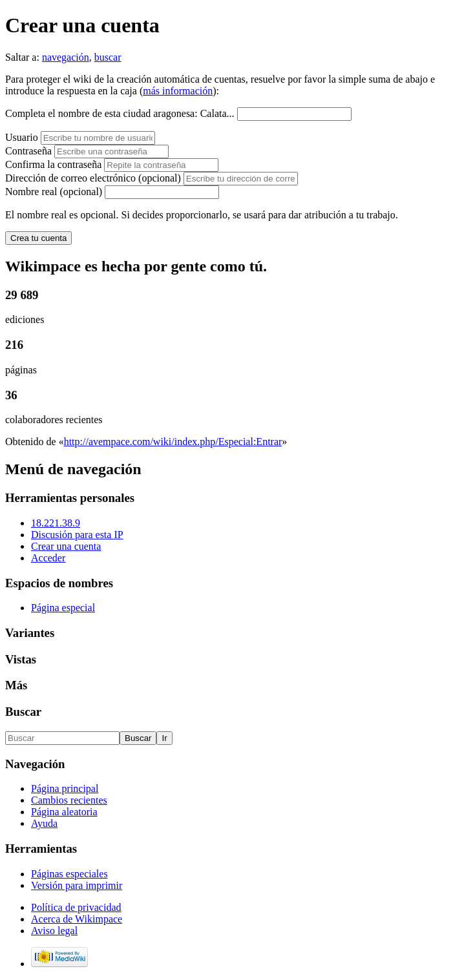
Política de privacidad (76, 907)
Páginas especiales (69, 874)
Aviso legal (54, 931)
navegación (66, 57)
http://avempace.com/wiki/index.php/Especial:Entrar (173, 442)
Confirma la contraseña (53, 164)
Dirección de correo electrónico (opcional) (94, 178)
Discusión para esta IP (77, 535)
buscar (108, 57)
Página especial (63, 608)
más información (178, 91)
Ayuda (44, 823)
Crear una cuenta (66, 546)
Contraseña (28, 151)
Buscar (23, 712)
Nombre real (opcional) (54, 192)
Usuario (23, 137)
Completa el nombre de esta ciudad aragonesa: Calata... (120, 113)
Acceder (48, 558)
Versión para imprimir (77, 885)
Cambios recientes (69, 800)
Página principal (65, 788)
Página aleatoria (64, 812)
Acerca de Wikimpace (77, 919)
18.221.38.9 (56, 523)
